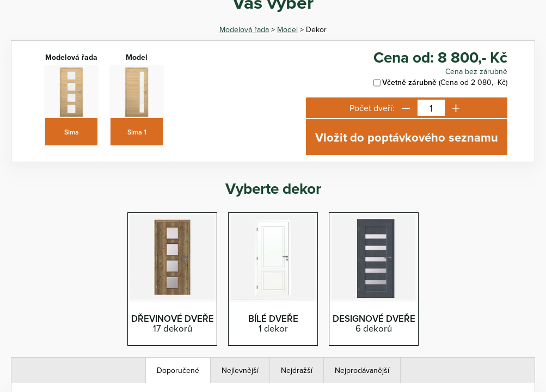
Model (287, 29)
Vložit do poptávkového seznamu (407, 137)
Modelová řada (244, 29)
